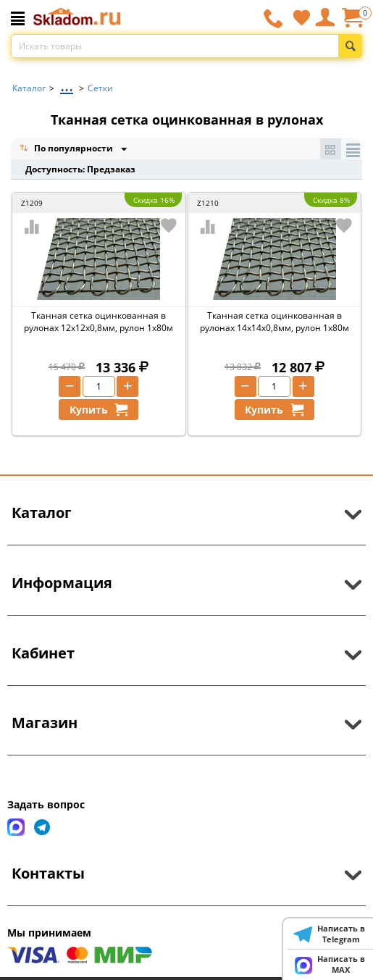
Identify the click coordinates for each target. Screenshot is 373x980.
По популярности (67, 150)
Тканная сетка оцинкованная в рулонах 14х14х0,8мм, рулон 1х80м (274, 322)
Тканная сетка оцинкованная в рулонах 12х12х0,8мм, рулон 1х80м (99, 322)
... (67, 84)
